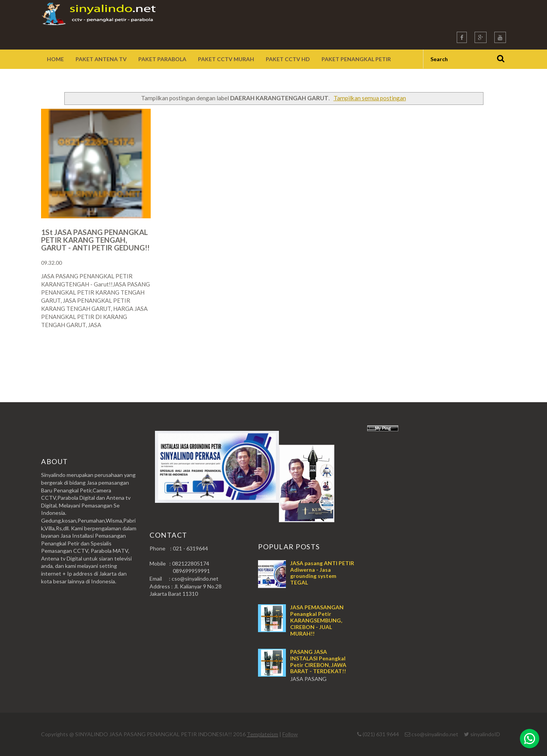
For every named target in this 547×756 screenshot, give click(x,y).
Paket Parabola (162, 59)
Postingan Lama (466, 355)
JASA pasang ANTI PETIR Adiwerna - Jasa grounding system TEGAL (322, 573)
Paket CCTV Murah (226, 59)
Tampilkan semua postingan (370, 98)
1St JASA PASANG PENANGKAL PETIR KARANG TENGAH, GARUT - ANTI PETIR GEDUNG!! (95, 240)
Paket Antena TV (101, 59)
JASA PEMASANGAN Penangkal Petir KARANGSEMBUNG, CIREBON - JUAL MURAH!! (317, 620)
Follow (290, 734)
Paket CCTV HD (288, 59)
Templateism (262, 734)
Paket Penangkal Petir (356, 59)
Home (55, 59)
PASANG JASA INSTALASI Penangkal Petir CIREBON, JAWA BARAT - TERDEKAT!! (318, 661)
